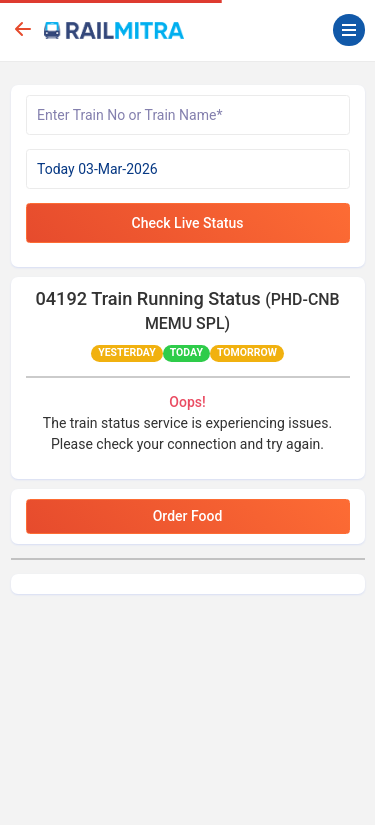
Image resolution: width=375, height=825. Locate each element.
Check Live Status (188, 223)
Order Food (188, 516)
